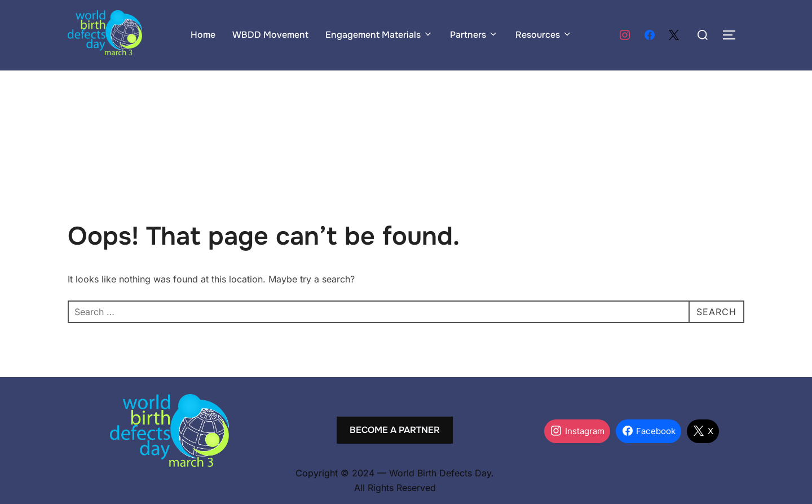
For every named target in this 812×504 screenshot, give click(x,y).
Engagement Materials (379, 35)
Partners (474, 35)
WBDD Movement (270, 35)
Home (203, 35)
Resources (544, 35)
